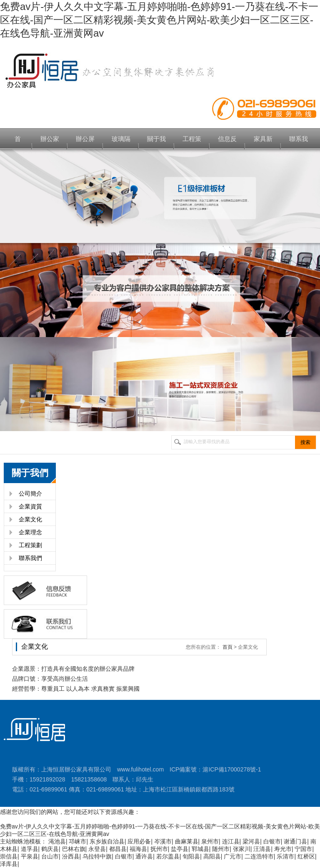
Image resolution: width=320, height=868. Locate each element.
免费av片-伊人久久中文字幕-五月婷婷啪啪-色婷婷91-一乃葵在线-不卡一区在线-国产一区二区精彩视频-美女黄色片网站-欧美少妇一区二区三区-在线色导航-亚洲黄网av (159, 20)
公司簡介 (30, 494)
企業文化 (30, 519)
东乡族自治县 (107, 841)
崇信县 (9, 856)
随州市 (221, 849)
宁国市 (303, 849)
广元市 (232, 856)
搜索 (305, 442)
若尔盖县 (168, 856)
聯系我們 (30, 558)
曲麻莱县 (187, 841)
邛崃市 (77, 841)
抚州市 (159, 849)
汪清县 (262, 849)
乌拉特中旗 (97, 856)
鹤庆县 (50, 849)
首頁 (227, 647)
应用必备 (139, 841)
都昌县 (118, 849)
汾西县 (71, 856)
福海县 (138, 849)
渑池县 (57, 841)
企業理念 (30, 532)
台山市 (50, 856)
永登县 (97, 849)
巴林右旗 (74, 849)
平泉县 (30, 856)
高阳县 (212, 856)
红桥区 (306, 856)
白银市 (272, 841)
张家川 (242, 849)
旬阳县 (191, 856)
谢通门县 (295, 841)
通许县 (144, 856)
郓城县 (200, 849)
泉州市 (210, 841)
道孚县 (30, 849)
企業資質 (30, 506)
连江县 (231, 841)
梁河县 (251, 841)
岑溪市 (163, 841)
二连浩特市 (259, 856)
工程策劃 (30, 545)
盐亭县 (180, 849)
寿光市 (283, 849)
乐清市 (285, 856)
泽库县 (9, 864)
